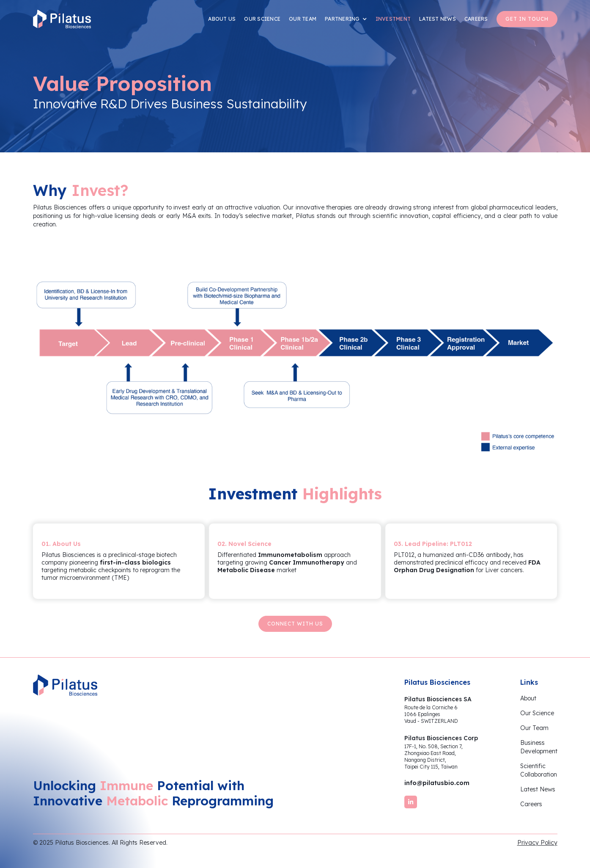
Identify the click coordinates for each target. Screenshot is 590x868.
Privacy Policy (537, 843)
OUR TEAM (303, 19)
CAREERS (476, 19)
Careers (531, 804)
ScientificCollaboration (539, 770)
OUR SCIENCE (262, 19)
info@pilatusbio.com (437, 783)
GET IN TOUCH (527, 19)
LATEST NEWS (438, 19)
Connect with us (295, 624)
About (528, 698)
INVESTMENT (393, 19)
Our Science (537, 713)
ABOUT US (222, 19)
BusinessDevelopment (539, 747)
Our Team (534, 728)
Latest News (538, 789)
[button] (346, 19)
